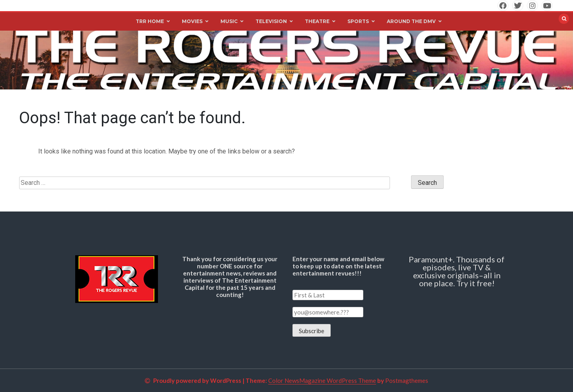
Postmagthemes (407, 380)
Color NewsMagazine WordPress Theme (322, 380)
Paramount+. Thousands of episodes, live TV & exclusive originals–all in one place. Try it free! (457, 271)
